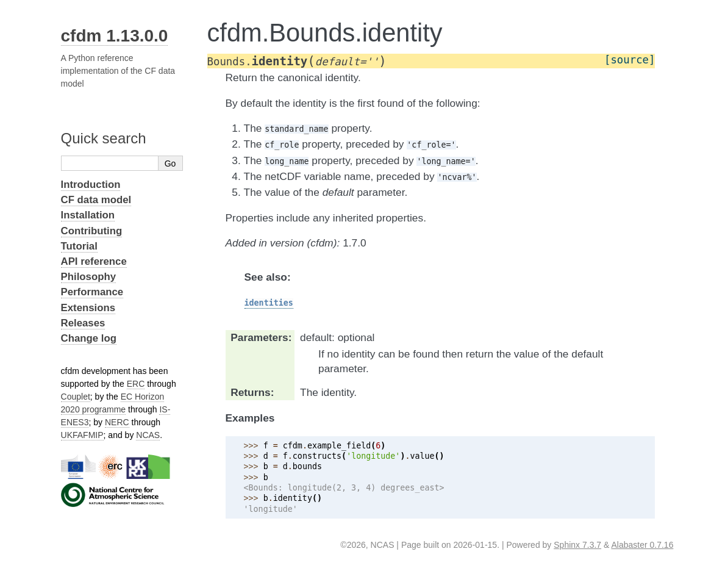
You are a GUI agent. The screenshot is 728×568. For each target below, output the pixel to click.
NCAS (148, 435)
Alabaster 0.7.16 (642, 545)
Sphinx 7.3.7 (577, 545)
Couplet (76, 397)
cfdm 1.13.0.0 (115, 36)
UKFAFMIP (82, 435)
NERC (117, 422)
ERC (136, 384)
